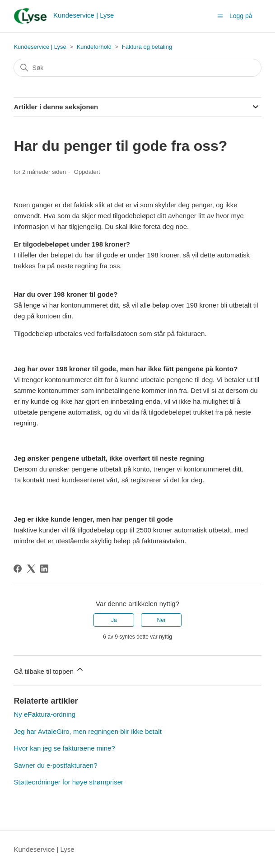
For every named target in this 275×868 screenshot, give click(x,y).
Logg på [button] (241, 16)
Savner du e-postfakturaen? (55, 765)
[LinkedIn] (44, 569)
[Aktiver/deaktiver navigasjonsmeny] (220, 16)
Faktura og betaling (147, 47)
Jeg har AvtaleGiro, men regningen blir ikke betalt (87, 731)
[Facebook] (18, 569)
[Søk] (137, 68)
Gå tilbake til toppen (49, 670)
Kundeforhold (94, 47)
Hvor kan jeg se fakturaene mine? (64, 748)
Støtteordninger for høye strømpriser (68, 782)
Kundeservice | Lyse (40, 47)
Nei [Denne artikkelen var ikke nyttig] (161, 620)
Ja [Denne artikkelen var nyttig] (114, 620)
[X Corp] (31, 569)
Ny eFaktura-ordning (44, 714)
